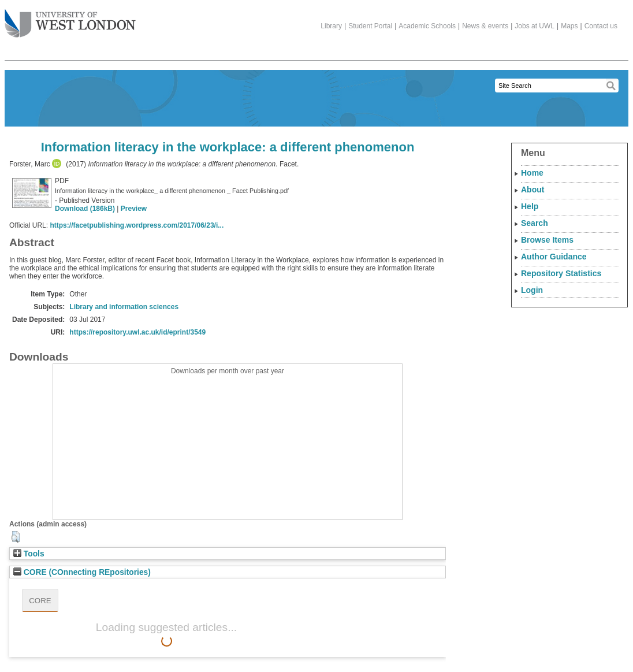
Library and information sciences (124, 307)
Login (532, 290)
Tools (29, 554)
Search (535, 223)
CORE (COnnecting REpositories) (82, 572)
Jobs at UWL (535, 26)
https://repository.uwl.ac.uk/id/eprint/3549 (137, 332)
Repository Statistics (561, 273)
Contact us (601, 26)
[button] (15, 537)
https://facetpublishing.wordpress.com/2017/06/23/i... (137, 225)
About (533, 190)
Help (530, 206)
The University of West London (70, 19)
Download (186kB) (85, 209)
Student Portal (370, 26)
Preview (134, 209)
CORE (40, 601)
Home (532, 173)
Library (331, 26)
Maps (569, 26)
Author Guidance (554, 257)
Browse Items (547, 240)
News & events (485, 26)
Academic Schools (427, 26)
